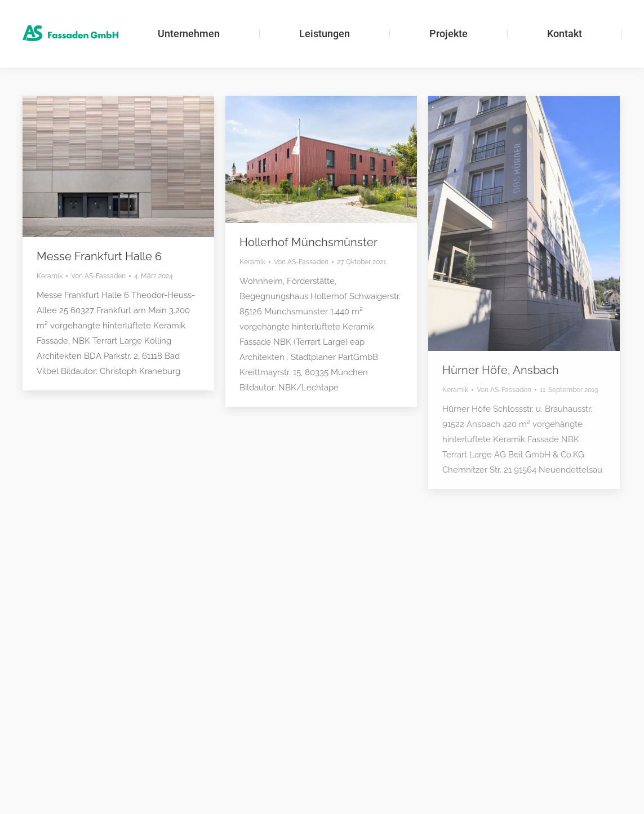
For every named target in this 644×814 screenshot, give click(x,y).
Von (98, 276)
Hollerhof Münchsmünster (308, 242)
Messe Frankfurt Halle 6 (99, 256)
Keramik (50, 276)
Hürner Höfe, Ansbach (501, 370)
